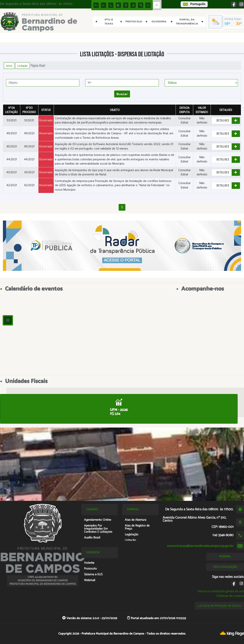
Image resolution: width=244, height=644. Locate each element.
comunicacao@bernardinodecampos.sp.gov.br (200, 546)
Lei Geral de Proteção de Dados (219, 606)
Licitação (22, 66)
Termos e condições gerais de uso (221, 591)
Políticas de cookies (230, 596)
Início (9, 66)
